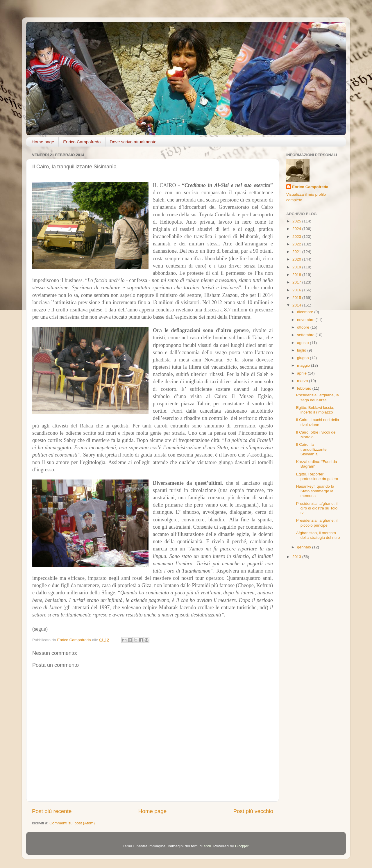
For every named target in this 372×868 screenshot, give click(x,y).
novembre (306, 320)
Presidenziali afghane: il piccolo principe (317, 523)
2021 (297, 252)
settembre (306, 335)
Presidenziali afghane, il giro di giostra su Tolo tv (317, 508)
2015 (297, 298)
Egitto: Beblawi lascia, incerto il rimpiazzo (315, 410)
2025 (297, 221)
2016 (297, 290)
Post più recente (52, 811)
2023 (297, 237)
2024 (297, 229)
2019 (297, 267)
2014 (297, 305)
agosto (303, 343)
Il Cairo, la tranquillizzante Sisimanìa (311, 449)
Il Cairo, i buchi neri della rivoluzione (318, 422)
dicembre (306, 312)
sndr (208, 846)
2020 (297, 259)
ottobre (304, 327)
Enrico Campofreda (82, 142)
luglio (302, 350)
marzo (303, 381)
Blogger (242, 846)
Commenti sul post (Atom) (72, 823)
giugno (303, 358)
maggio (304, 365)
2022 (297, 244)
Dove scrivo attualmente (133, 142)
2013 (297, 557)
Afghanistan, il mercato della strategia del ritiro (318, 535)
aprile (302, 373)
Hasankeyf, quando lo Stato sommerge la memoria (315, 491)
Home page (43, 142)
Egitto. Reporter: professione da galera (317, 476)
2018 (297, 275)
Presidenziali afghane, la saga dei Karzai (318, 397)
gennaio (305, 547)
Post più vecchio (253, 811)
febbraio (305, 388)
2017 (297, 282)
